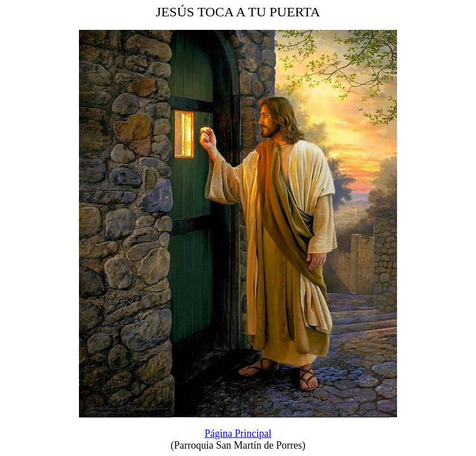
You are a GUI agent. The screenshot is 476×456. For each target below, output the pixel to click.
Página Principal (238, 433)
